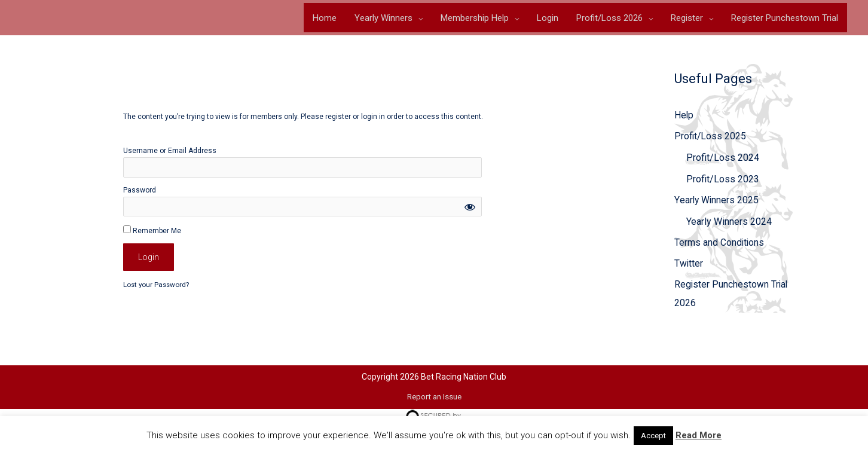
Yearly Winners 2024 (729, 224)
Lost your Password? (157, 286)
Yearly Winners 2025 (717, 202)
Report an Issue (434, 398)
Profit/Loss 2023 (723, 181)
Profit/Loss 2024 (723, 159)
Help (684, 116)
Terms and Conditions (720, 245)
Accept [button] (653, 436)
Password (140, 191)
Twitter (689, 267)
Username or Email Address (170, 151)
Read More (699, 435)
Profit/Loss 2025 (711, 138)
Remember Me (152, 231)
